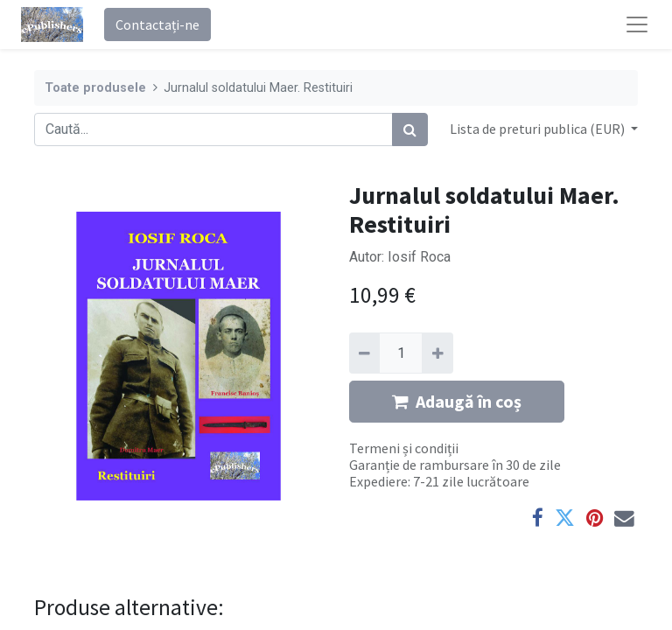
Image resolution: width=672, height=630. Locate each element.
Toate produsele (95, 88)
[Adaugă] (437, 353)
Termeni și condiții (404, 448)
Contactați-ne (157, 24)
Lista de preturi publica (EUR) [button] (539, 129)
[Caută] (410, 129)
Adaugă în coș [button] (457, 401)
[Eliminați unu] (364, 353)
